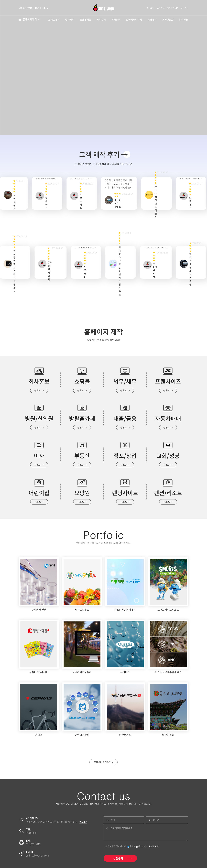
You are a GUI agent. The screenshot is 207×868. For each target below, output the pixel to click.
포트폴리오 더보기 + (104, 762)
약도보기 (83, 822)
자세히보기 (154, 846)
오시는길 (160, 8)
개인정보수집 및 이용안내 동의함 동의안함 (125, 846)
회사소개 (150, 8)
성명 (113, 820)
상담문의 (118, 858)
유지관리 (184, 8)
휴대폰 (156, 820)
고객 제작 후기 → (104, 154)
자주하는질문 (172, 8)
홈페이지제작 (31, 19)
